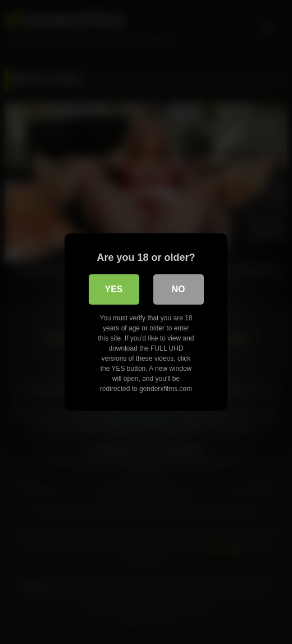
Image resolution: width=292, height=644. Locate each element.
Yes (113, 289)
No (179, 289)
